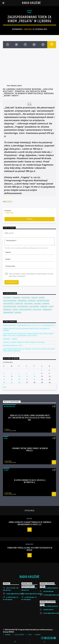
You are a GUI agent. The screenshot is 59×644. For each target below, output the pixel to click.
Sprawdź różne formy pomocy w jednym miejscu (30, 450)
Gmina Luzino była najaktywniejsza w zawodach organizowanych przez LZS (30, 523)
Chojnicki (16, 298)
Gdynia (42, 298)
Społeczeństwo (25, 310)
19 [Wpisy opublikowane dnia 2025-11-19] (19, 379)
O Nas (30, 635)
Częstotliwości (20, 635)
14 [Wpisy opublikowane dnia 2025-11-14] (34, 376)
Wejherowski (9, 313)
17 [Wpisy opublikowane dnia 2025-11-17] (4, 379)
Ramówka (8, 635)
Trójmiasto (47, 310)
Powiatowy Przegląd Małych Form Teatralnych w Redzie (30, 549)
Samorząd (7, 310)
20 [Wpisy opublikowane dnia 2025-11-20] (27, 379)
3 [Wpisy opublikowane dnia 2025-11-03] (4, 373)
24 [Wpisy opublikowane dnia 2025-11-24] (4, 382)
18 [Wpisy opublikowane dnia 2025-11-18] (12, 379)
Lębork (9, 202)
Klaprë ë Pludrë (43, 301)
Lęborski (46, 304)
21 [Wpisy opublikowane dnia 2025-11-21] (34, 379)
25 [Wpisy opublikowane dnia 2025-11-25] (12, 382)
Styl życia (37, 310)
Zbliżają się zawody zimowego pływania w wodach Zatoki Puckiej (24, 342)
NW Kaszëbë (34, 307)
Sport (15, 310)
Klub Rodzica (9, 304)
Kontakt (38, 635)
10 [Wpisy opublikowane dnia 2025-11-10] (4, 376)
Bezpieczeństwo (10, 406)
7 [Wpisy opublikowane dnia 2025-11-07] (34, 373)
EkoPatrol (26, 298)
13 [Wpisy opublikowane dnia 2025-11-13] (27, 376)
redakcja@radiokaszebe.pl (15, 594)
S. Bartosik (27, 29)
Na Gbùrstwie (23, 307)
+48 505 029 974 (48, 610)
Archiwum (29, 219)
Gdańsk (34, 298)
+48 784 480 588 (48, 591)
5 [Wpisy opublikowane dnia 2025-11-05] (19, 373)
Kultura (37, 304)
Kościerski (28, 304)
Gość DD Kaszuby (10, 301)
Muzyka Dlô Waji (10, 307)
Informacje (22, 301)
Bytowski (7, 298)
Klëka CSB (19, 304)
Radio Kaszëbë (31, 3)
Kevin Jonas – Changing (10, 339)
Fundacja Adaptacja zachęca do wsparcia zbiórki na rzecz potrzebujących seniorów (26, 330)
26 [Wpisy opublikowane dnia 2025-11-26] (19, 382)
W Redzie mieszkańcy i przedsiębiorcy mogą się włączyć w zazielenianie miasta (29, 325)
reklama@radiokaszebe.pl (34, 594)
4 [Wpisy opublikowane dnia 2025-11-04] (11, 373)
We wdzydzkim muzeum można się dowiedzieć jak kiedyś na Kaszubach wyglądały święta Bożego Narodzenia (29, 350)
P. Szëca (7, 429)
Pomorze (44, 307)
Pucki (51, 307)
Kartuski (32, 301)
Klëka (29, 13)
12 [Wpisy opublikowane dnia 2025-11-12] (19, 376)
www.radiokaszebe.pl (50, 588)
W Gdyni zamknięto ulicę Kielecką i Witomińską (30, 481)
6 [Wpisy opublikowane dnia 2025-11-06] (27, 373)
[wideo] (18, 313)
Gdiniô (6, 470)
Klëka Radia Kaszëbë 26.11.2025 (12, 346)
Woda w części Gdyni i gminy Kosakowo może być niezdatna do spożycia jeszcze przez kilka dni (29, 418)
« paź (5, 387)
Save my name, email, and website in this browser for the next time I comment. (31, 274)
